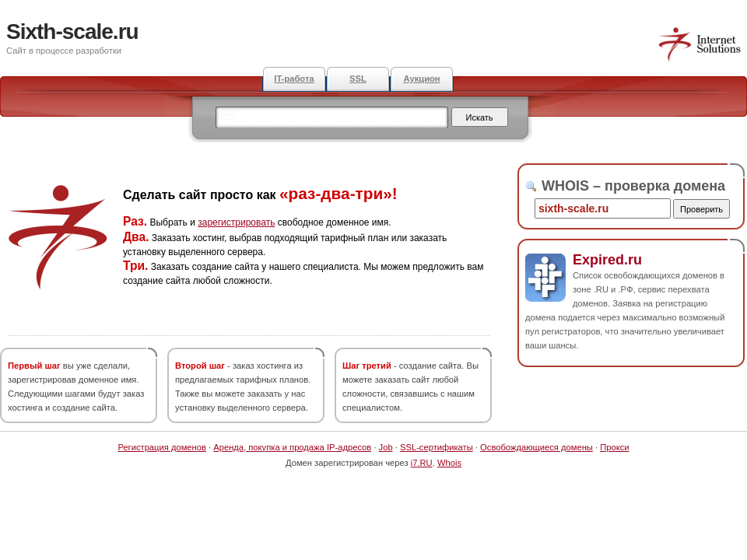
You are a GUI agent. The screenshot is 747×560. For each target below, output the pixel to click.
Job (386, 447)
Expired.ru (607, 260)
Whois (449, 463)
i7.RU (422, 463)
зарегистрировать (236, 222)
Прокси (614, 447)
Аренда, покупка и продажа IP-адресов (292, 447)
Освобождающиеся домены (537, 447)
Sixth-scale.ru (72, 31)
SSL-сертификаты (437, 447)
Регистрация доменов (162, 447)
